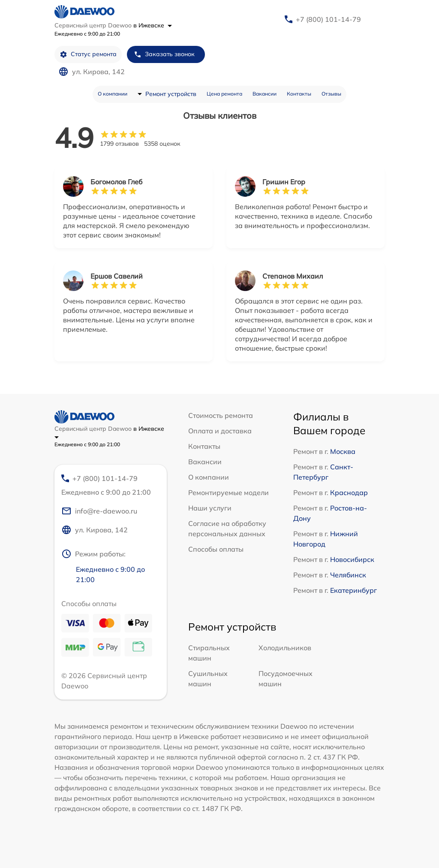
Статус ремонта (88, 54)
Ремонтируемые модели (229, 493)
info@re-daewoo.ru (99, 511)
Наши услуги (210, 508)
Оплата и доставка (220, 431)
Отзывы (331, 94)
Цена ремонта (224, 94)
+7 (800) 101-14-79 (328, 19)
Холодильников (285, 648)
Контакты (299, 94)
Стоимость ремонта (221, 415)
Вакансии (265, 94)
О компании (113, 94)
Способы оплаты (216, 549)
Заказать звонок (164, 54)
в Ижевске (153, 25)
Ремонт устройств (171, 94)
